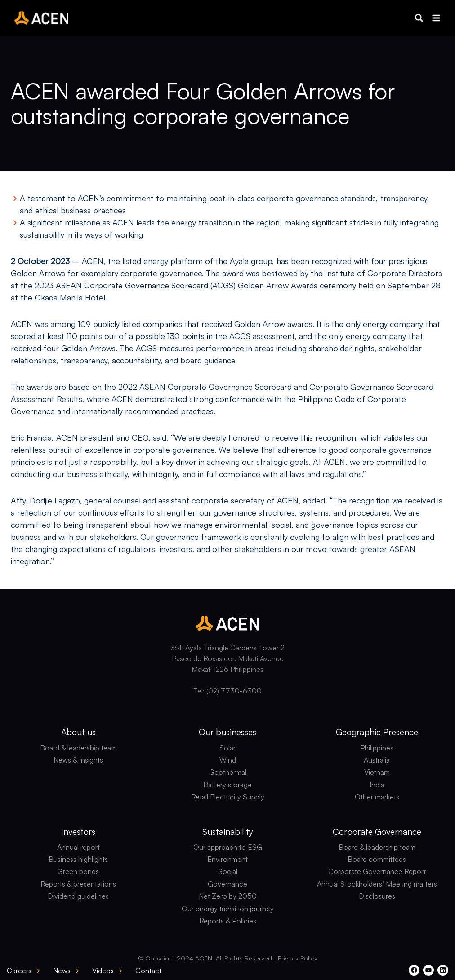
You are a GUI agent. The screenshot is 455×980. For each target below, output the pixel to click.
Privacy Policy (298, 958)
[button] (419, 18)
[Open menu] (436, 18)
